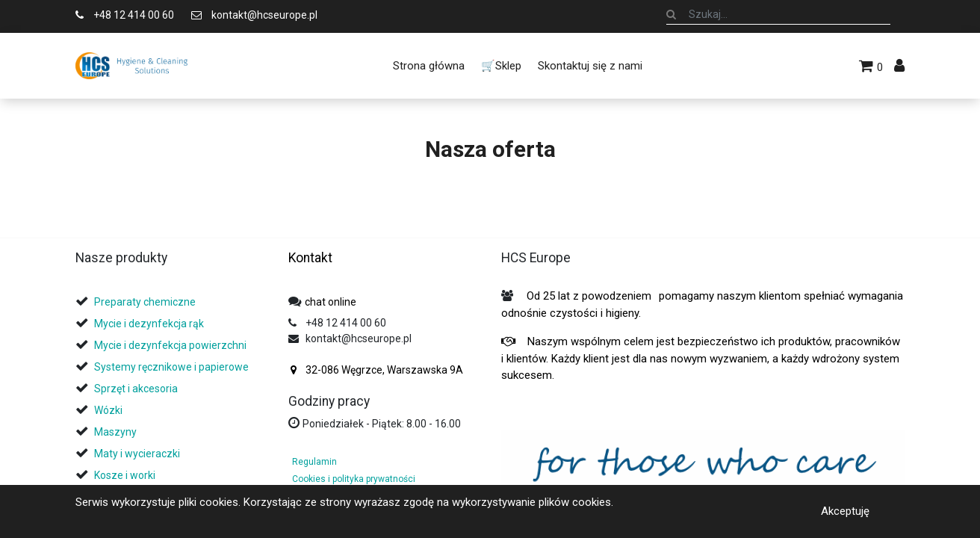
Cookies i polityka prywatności (354, 479)
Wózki (108, 410)
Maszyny (115, 432)
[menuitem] (428, 66)
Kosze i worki (125, 475)
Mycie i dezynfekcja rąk (149, 324)
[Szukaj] (671, 14)
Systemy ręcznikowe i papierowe (173, 367)
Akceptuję (845, 511)
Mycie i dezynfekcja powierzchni (170, 345)
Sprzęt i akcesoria (136, 389)
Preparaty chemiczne (146, 302)
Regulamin (314, 462)
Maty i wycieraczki (137, 454)
